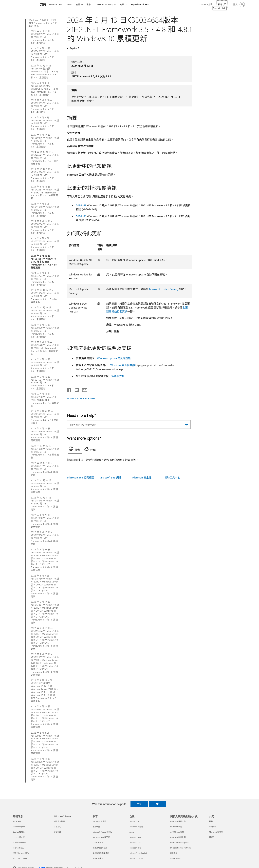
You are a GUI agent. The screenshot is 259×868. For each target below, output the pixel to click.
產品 (78, 4)
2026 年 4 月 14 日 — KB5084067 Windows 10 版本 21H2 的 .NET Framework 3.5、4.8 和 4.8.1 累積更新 (45, 54)
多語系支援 (118, 376)
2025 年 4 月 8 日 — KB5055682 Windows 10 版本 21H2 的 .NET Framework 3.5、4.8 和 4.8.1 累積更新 (45, 124)
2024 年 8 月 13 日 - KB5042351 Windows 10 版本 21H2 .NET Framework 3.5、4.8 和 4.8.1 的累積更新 (45, 193)
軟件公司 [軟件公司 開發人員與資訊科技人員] (174, 853)
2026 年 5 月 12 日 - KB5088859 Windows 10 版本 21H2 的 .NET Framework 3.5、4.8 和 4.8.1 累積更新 (45, 37)
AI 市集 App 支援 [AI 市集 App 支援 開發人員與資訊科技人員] (177, 832)
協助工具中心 (172, 477)
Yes (139, 804)
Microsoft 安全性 (142, 477)
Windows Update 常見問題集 (114, 358)
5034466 (81, 216)
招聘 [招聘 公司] (211, 821)
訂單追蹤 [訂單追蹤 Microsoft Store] (57, 832)
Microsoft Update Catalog (164, 289)
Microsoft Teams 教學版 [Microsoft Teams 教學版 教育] (102, 832)
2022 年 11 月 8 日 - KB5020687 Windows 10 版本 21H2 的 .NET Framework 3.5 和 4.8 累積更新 (45, 469)
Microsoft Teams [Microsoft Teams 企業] (136, 858)
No (158, 804)
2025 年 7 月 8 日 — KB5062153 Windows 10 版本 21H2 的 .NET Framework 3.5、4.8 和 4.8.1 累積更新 (45, 106)
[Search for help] (222, 4)
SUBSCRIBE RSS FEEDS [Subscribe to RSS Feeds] (83, 398)
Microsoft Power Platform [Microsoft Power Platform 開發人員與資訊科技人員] (180, 848)
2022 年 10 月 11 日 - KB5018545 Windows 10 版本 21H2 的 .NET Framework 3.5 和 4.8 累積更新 (45, 504)
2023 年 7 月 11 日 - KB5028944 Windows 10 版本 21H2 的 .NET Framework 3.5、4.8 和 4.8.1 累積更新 (45, 365)
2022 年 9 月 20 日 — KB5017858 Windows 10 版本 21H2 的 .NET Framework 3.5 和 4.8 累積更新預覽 (45, 521)
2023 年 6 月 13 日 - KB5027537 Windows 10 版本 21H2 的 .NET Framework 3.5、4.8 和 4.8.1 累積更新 (45, 383)
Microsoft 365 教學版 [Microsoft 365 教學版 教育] (101, 837)
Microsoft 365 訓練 (110, 477)
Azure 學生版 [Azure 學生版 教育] (98, 858)
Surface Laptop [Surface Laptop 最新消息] (19, 827)
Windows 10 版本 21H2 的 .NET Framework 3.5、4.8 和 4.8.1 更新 (43, 23)
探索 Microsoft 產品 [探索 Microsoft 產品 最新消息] (21, 853)
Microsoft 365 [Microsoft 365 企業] (135, 842)
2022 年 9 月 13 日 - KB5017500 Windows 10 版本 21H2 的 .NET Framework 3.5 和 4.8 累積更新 (45, 538)
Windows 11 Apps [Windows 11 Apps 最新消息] (20, 858)
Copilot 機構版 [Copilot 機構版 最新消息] (19, 832)
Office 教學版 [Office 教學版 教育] (98, 842)
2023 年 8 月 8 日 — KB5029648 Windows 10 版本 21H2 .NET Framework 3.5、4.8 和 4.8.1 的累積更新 (45, 348)
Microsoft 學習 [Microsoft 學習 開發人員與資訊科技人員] (176, 827)
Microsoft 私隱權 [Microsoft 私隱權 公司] (216, 832)
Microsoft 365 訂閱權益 (81, 477)
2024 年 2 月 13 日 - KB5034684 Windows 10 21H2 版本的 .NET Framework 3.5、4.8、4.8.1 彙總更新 (45, 262)
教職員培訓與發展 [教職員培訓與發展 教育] (100, 848)
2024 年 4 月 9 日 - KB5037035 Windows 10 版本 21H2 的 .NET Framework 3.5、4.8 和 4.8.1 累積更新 (45, 244)
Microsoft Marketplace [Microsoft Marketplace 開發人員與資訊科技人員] (179, 842)
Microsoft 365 (56, 4)
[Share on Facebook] (69, 389)
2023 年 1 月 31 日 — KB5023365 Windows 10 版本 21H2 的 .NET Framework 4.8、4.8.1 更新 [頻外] (45, 417)
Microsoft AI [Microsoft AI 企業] (134, 821)
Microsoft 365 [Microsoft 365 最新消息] (18, 848)
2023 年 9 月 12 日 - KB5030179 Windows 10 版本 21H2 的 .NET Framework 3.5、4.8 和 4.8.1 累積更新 (45, 331)
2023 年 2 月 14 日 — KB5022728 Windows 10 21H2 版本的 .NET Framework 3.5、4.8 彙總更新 (45, 400)
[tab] (75, 450)
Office (69, 4)
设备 (89, 4)
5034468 (81, 205)
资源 (122, 4)
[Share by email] (83, 389)
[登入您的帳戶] (239, 4)
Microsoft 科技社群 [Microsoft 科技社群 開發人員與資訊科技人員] (178, 837)
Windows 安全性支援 (123, 365)
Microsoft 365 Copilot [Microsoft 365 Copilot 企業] (138, 853)
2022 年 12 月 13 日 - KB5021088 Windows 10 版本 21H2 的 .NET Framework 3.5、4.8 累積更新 (45, 452)
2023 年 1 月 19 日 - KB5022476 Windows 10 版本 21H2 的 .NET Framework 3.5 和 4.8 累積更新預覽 (45, 434)
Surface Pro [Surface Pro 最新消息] (17, 821)
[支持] (43, 5)
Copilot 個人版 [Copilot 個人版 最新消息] (19, 837)
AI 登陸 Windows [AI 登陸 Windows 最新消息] (20, 842)
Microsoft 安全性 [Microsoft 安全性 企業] (136, 827)
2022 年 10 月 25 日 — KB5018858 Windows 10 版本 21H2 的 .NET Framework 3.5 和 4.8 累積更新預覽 (45, 486)
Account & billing (105, 4)
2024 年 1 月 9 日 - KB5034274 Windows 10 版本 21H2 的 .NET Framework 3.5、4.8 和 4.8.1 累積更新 (45, 279)
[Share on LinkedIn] (75, 389)
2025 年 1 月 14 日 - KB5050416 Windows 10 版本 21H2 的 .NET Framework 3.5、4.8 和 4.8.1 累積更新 (45, 141)
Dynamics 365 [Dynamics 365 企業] (135, 837)
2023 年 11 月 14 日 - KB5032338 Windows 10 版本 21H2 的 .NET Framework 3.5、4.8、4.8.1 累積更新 (45, 296)
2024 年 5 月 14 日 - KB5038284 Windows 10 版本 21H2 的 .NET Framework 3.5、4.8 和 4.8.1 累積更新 (45, 227)
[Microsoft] (24, 5)
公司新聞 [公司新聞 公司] (213, 827)
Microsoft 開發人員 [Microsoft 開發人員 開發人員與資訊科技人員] (178, 821)
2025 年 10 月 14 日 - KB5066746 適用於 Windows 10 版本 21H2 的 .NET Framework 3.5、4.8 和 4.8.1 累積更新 (44, 72)
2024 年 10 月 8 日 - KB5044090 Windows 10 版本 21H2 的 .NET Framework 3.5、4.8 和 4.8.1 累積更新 (45, 175)
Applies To (75, 48)
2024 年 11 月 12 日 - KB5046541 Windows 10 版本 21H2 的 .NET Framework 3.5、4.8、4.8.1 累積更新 (45, 158)
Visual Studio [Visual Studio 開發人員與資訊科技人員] (176, 858)
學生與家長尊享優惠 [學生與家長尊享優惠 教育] (101, 853)
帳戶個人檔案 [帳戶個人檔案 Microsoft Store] (59, 821)
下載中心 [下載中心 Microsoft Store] (57, 827)
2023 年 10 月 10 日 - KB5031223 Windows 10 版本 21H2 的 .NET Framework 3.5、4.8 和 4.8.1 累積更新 (45, 313)
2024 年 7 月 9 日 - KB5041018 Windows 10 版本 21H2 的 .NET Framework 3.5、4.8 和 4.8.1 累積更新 (45, 210)
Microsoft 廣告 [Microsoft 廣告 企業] (135, 848)
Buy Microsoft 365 (140, 4)
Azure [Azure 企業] (132, 832)
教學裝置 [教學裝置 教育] (96, 827)
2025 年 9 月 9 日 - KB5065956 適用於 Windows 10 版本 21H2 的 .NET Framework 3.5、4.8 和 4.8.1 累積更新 (44, 89)
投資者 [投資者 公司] (212, 837)
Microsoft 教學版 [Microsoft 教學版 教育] (99, 821)
